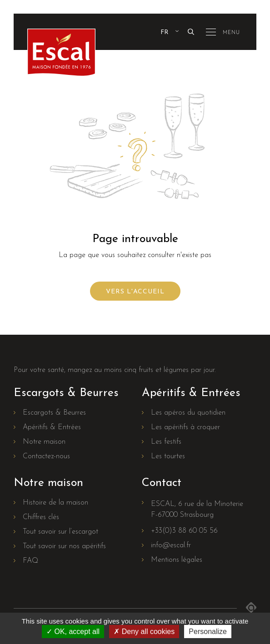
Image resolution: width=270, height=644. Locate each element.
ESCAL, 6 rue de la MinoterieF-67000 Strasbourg (197, 510)
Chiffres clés (41, 517)
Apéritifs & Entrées (52, 427)
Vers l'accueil (135, 292)
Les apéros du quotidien (188, 413)
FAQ (30, 561)
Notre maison (44, 442)
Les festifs (166, 442)
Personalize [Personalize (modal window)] (208, 632)
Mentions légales (177, 560)
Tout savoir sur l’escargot (60, 532)
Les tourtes (168, 456)
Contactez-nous (46, 456)
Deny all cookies (144, 632)
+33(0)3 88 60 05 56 (184, 531)
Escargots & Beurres (54, 413)
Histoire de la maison (55, 503)
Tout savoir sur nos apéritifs (64, 546)
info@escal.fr (171, 545)
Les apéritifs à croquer (185, 427)
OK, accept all (73, 632)
